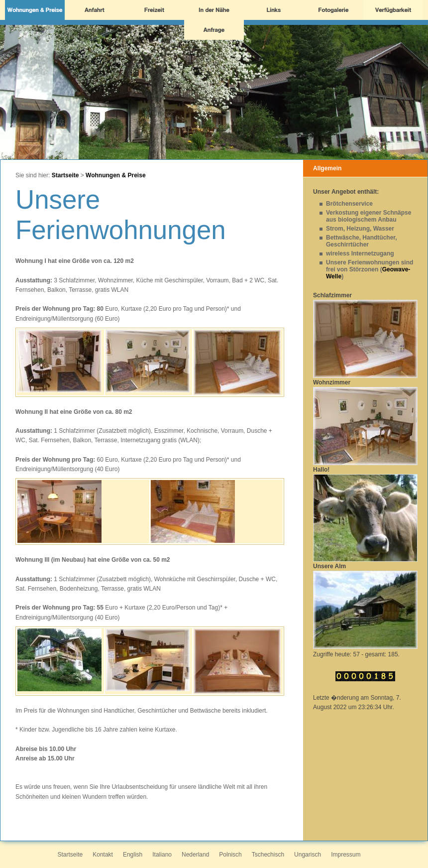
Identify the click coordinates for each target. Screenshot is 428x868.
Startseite (65, 175)
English (133, 855)
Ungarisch (308, 855)
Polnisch (230, 855)
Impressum (346, 855)
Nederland (195, 855)
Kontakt (103, 855)
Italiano (162, 855)
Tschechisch (268, 855)
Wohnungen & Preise (115, 175)
